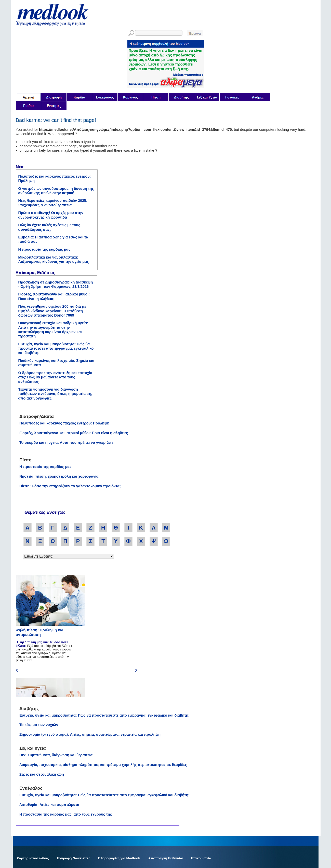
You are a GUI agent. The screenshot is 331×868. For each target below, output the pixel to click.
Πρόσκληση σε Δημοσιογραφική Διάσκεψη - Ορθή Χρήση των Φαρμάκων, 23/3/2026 (56, 284)
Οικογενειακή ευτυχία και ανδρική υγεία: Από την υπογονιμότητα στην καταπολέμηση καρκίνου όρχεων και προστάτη (53, 330)
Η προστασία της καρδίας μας (44, 249)
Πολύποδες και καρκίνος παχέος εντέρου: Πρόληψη (64, 423)
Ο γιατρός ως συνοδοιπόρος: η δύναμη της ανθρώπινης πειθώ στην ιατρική (56, 191)
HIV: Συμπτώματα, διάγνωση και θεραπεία (56, 755)
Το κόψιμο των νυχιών (39, 725)
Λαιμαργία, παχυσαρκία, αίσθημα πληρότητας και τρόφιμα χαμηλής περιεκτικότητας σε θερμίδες (103, 765)
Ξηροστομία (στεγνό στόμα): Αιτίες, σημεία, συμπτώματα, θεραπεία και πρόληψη (90, 734)
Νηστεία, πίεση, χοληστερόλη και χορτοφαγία (59, 476)
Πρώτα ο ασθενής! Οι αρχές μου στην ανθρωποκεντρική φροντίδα (51, 215)
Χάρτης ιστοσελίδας (33, 858)
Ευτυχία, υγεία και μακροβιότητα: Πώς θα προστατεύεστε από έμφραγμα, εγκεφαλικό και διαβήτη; (56, 348)
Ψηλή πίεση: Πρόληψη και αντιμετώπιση (40, 632)
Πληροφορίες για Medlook (119, 858)
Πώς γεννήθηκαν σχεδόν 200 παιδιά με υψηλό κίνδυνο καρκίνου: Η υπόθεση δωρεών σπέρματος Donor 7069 (52, 311)
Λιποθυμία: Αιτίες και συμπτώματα (49, 805)
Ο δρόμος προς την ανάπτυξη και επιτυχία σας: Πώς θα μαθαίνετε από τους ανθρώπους (55, 377)
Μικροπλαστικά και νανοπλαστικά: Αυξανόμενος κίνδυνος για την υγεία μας (54, 259)
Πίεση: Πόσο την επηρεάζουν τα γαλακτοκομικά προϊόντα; (70, 486)
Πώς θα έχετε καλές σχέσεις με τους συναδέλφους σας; (49, 227)
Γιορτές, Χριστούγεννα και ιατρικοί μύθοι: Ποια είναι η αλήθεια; (54, 296)
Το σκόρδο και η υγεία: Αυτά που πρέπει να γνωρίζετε (66, 443)
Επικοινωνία (201, 858)
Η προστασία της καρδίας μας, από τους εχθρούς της (66, 814)
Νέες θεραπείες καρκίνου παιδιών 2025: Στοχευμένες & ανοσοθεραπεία (53, 203)
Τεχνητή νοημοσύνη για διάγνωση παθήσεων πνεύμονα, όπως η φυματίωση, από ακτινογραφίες (55, 394)
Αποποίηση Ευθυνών (166, 858)
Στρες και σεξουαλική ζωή (42, 774)
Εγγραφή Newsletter (74, 858)
